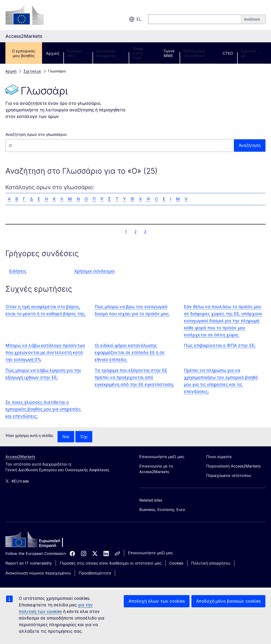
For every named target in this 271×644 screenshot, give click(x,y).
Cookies (176, 563)
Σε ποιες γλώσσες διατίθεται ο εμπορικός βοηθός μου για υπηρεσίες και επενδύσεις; (43, 409)
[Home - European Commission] (39, 541)
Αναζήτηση (250, 145)
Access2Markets (20, 457)
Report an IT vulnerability (29, 563)
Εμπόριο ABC (78, 53)
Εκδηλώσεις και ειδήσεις (199, 53)
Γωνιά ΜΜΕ (169, 53)
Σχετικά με (251, 53)
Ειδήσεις (18, 271)
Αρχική (53, 53)
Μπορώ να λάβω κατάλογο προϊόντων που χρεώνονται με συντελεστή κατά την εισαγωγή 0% (45, 352)
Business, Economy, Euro (162, 510)
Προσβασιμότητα (95, 573)
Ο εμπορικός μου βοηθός (24, 53)
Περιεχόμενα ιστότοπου (229, 475)
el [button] (135, 19)
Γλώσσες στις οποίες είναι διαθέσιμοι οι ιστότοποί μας (111, 563)
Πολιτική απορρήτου (211, 563)
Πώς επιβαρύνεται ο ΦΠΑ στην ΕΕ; (220, 345)
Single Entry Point (144, 53)
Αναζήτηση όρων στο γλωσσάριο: (36, 134)
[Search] (253, 19)
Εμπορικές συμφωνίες (110, 53)
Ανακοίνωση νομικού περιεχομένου (38, 573)
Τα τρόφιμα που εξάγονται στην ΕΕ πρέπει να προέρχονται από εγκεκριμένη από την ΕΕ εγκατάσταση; (134, 377)
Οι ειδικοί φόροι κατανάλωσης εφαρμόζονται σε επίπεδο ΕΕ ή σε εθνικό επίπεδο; (130, 352)
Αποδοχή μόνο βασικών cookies (228, 601)
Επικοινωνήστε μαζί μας (151, 553)
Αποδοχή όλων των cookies (157, 601)
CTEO (228, 53)
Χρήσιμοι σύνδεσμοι (95, 271)
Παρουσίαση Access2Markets (233, 466)
